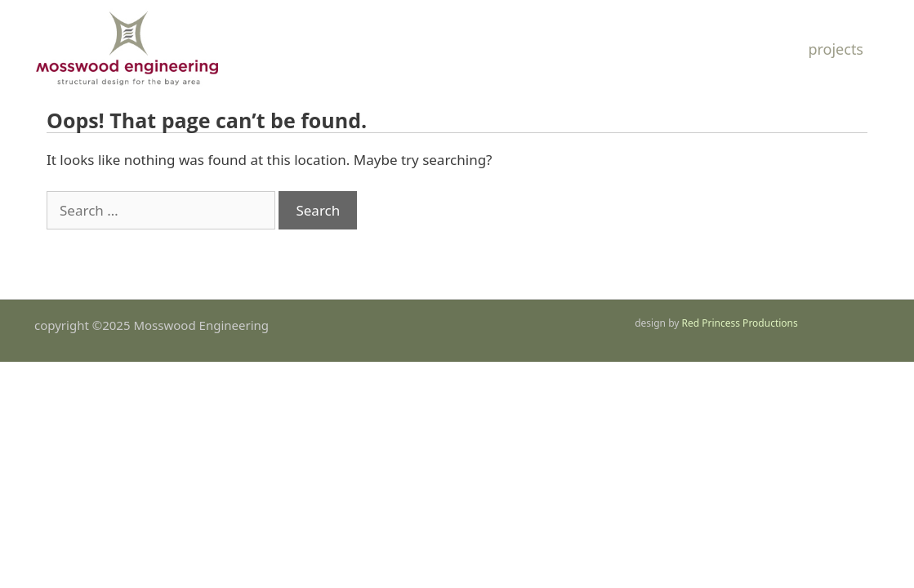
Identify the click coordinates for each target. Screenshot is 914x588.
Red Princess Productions (740, 323)
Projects (836, 49)
